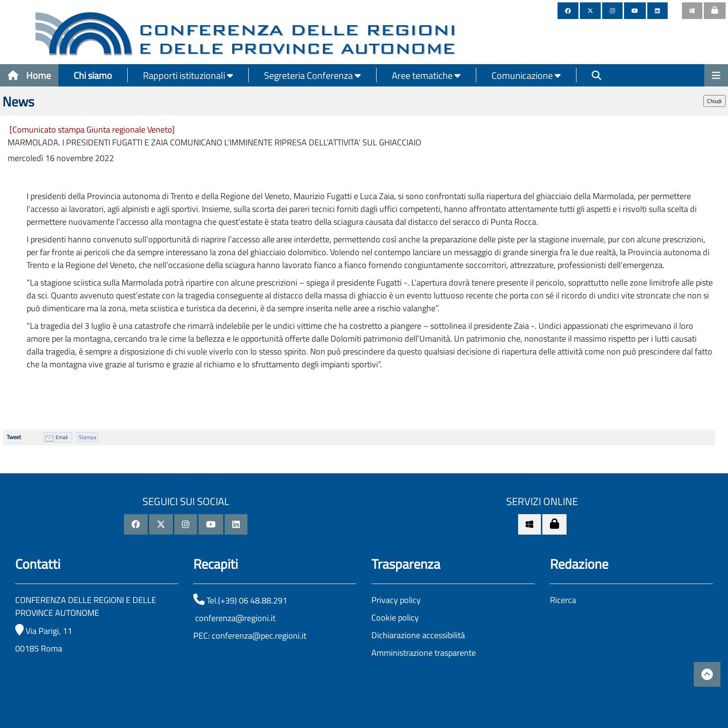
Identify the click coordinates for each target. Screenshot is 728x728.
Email (62, 437)
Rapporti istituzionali (188, 75)
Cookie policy (395, 618)
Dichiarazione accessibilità (418, 635)
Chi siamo (93, 75)
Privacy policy (396, 600)
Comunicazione (526, 75)
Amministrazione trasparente (424, 653)
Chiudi (714, 101)
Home (29, 75)
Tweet (14, 437)
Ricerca (563, 600)
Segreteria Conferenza (312, 75)
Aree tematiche (426, 75)
